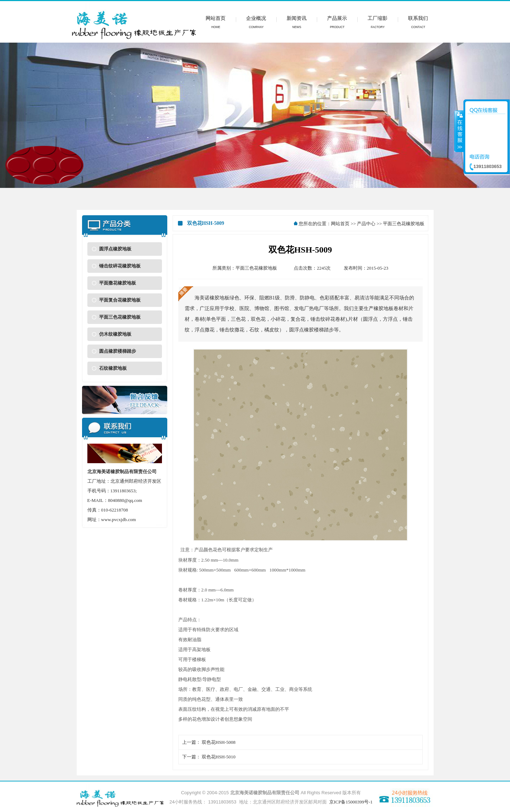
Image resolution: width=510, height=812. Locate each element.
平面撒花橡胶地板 (118, 283)
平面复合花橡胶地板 (120, 300)
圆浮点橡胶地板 (115, 249)
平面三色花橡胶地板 (120, 317)
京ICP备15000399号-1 (351, 802)
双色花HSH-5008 (219, 742)
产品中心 (366, 224)
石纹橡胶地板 (113, 368)
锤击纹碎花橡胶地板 (120, 266)
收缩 (459, 131)
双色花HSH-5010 (219, 757)
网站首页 (340, 224)
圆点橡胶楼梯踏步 (118, 351)
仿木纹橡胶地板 (115, 334)
